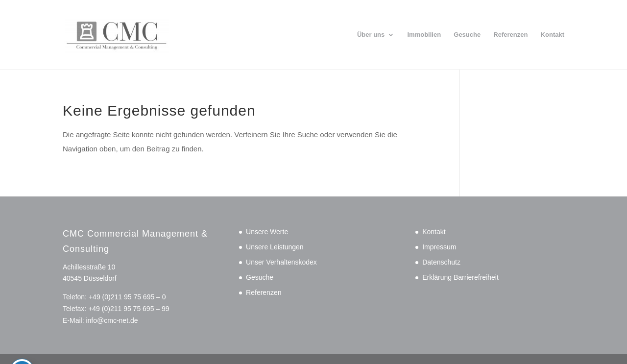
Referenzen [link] (510, 35)
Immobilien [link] (424, 35)
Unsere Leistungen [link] (275, 247)
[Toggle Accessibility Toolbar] (22, 339)
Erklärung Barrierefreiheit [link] (460, 277)
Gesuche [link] (467, 35)
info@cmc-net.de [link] (112, 320)
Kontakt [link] (553, 35)
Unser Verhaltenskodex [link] (281, 262)
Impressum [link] (439, 247)
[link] (138, 34)
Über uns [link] (371, 35)
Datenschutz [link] (441, 262)
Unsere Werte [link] (267, 232)
